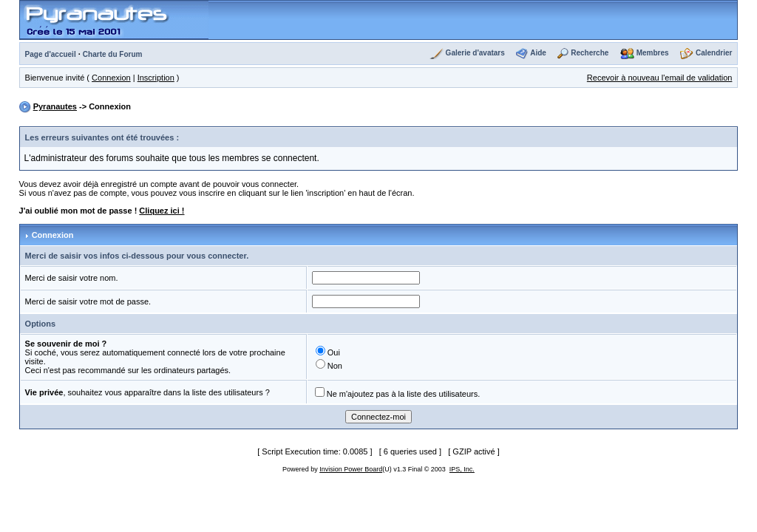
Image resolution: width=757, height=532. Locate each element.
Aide (538, 53)
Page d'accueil (51, 54)
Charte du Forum (113, 54)
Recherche (590, 53)
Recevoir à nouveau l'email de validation (660, 78)
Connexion (111, 78)
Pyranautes (55, 106)
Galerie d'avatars (475, 53)
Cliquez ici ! (162, 211)
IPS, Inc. (462, 469)
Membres (653, 53)
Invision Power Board (351, 469)
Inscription (156, 78)
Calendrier (714, 53)
